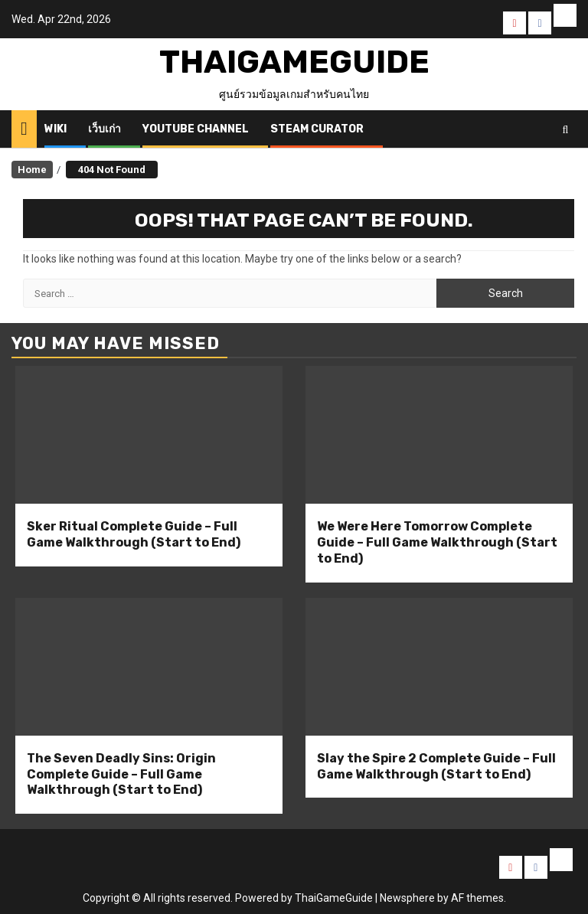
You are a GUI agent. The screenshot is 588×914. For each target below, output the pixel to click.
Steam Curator (317, 129)
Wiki (56, 129)
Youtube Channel (196, 129)
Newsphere (407, 898)
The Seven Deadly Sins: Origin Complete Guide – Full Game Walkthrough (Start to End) (121, 774)
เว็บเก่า (105, 129)
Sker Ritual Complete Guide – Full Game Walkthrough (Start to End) (134, 534)
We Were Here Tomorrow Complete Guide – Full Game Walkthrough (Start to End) (437, 542)
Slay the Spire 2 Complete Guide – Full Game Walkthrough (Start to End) (436, 766)
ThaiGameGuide (294, 62)
